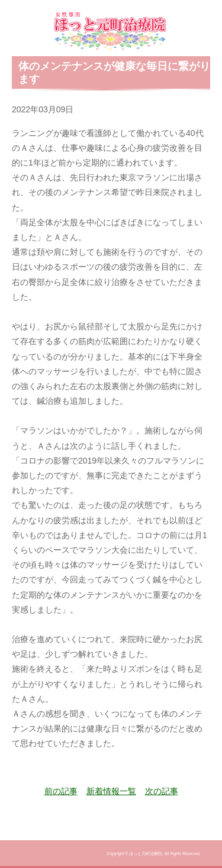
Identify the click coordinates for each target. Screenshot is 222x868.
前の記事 (61, 791)
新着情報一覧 (111, 791)
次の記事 (162, 791)
